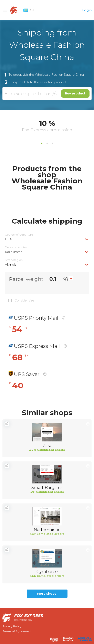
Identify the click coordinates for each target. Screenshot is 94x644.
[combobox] (47, 239)
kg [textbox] (65, 278)
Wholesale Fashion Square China (59, 75)
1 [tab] (42, 143)
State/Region (14, 260)
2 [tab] (47, 143)
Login (87, 10)
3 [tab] (52, 143)
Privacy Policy (12, 626)
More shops (47, 594)
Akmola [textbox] (11, 264)
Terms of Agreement (17, 631)
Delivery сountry (16, 247)
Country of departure (19, 235)
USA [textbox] (8, 239)
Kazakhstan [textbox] (14, 252)
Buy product (75, 93)
